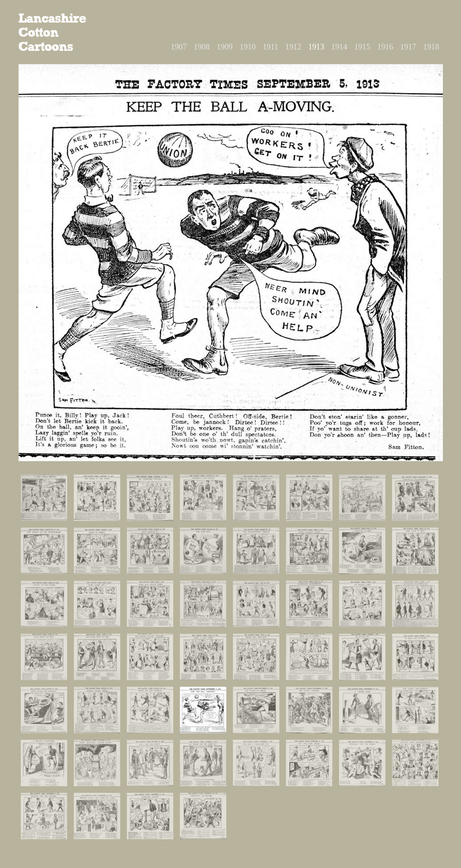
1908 (202, 47)
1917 (408, 47)
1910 (248, 47)
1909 (225, 47)
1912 (293, 47)
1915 (362, 47)
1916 (385, 47)
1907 (179, 47)
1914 (339, 47)
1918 (431, 47)
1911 (270, 47)
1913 (316, 47)
